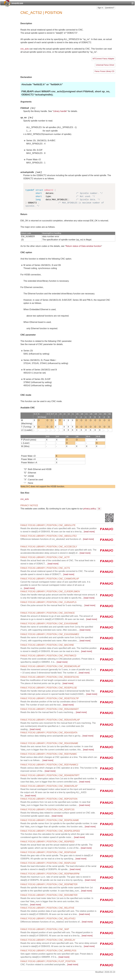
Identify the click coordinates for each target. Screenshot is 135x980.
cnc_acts (25, 49)
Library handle (60, 111)
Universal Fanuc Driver (105, 65)
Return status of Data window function (84, 246)
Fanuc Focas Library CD (104, 71)
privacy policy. (90, 509)
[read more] (57, 539)
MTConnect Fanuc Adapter (103, 59)
